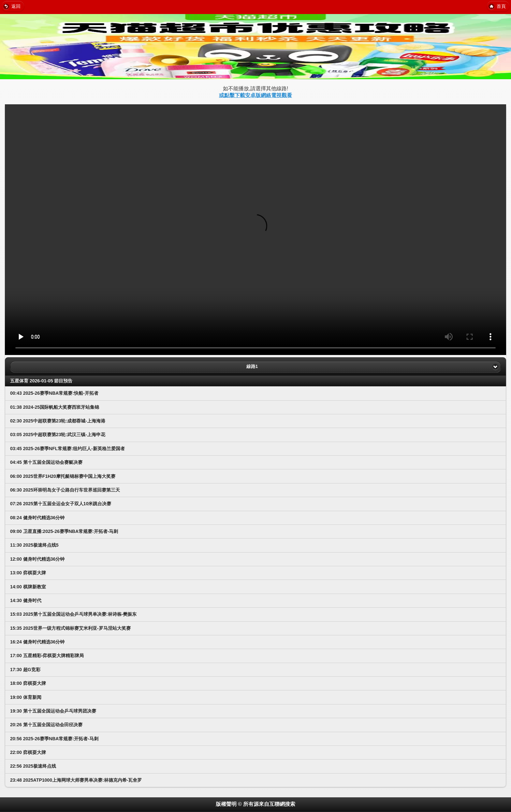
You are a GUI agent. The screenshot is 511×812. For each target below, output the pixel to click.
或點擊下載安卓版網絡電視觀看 (255, 95)
